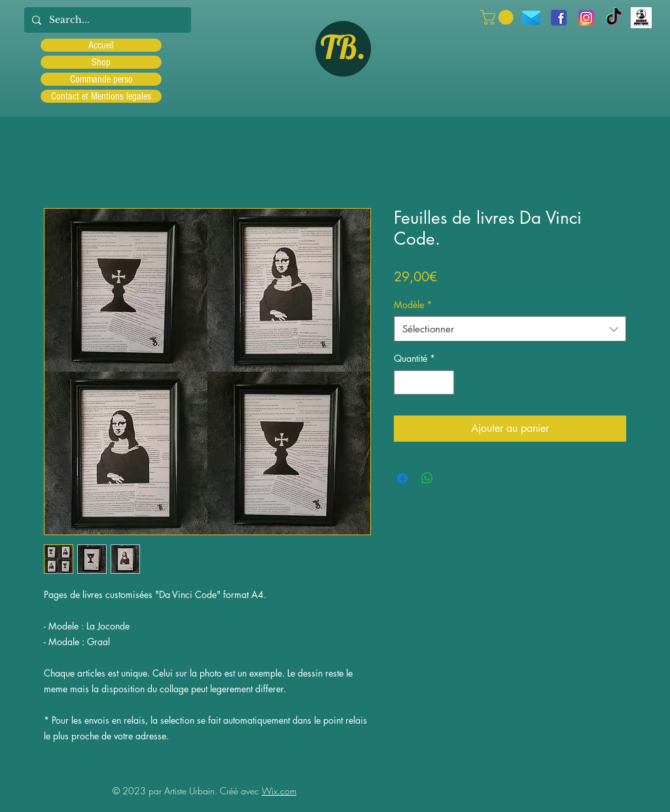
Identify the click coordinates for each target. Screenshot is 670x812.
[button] (499, 17)
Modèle (413, 305)
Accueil (101, 45)
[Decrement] (404, 382)
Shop (101, 62)
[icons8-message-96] (531, 18)
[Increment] (444, 382)
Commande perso (101, 79)
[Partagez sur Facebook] (402, 478)
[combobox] (510, 329)
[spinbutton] (424, 382)
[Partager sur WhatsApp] (427, 478)
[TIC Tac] (614, 18)
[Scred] (641, 18)
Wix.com (279, 791)
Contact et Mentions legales (101, 96)
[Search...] (106, 20)
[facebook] (559, 18)
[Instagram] (586, 18)
